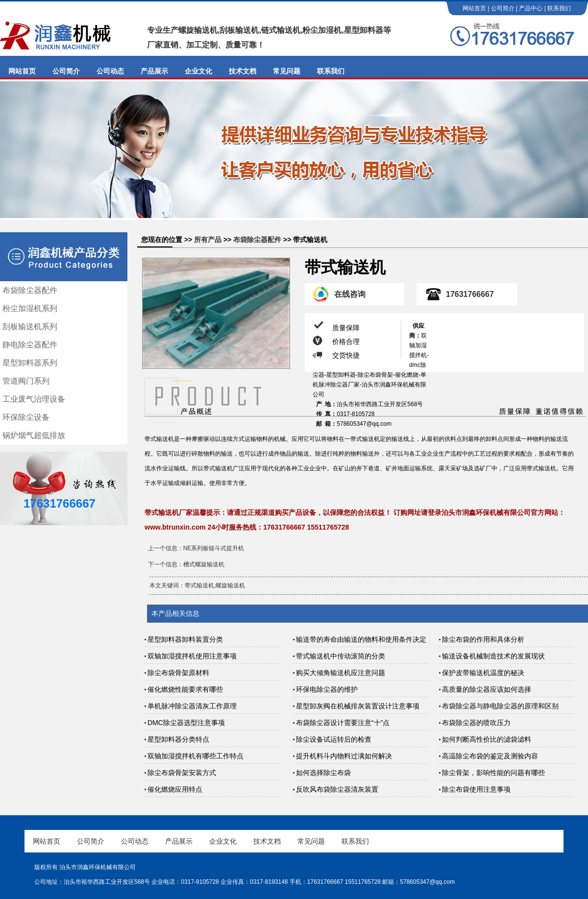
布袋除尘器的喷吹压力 (476, 723)
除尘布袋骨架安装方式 (182, 773)
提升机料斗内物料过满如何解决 (344, 756)
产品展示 (154, 71)
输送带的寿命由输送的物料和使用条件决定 (361, 639)
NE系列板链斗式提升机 (214, 548)
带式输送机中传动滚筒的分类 (341, 656)
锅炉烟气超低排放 (34, 435)
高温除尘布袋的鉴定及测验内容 (490, 756)
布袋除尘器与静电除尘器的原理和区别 (500, 706)
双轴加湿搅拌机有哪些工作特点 (196, 756)
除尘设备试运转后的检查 (334, 739)
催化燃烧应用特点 (175, 789)
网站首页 (474, 8)
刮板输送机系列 (30, 327)
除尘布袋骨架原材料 (178, 673)
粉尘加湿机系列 (30, 308)
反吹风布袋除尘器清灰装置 (337, 789)
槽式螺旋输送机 (204, 564)
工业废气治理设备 (34, 399)
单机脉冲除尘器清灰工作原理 (192, 706)
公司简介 (503, 8)
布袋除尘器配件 (30, 290)
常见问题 (287, 71)
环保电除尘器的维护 (327, 689)
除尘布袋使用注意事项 (476, 789)
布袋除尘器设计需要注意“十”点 (343, 723)
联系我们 (559, 8)
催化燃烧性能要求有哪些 (185, 689)
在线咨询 (350, 294)
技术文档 (243, 71)
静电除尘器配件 (30, 345)
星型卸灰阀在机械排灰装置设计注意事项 (358, 706)
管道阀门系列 (26, 381)
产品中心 (531, 8)
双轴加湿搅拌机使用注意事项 (192, 656)
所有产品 (208, 240)
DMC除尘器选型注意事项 (186, 723)
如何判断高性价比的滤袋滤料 (487, 739)
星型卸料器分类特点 (178, 739)
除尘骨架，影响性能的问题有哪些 (493, 773)
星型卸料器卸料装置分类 (185, 639)
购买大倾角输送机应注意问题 (341, 673)
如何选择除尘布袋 (323, 773)
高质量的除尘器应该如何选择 (487, 689)
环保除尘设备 (26, 417)
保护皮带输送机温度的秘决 (483, 673)
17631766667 (470, 294)
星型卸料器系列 (30, 363)
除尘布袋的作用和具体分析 (483, 639)
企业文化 (198, 71)
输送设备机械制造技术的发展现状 (493, 656)
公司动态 (110, 71)
